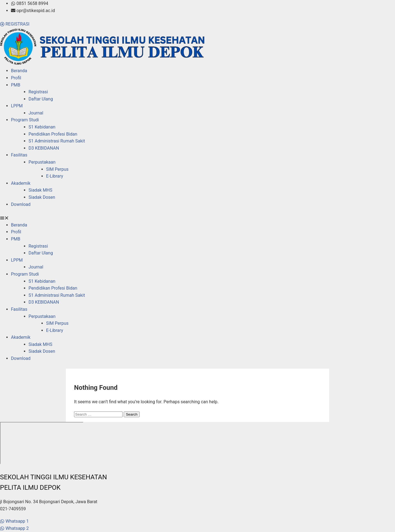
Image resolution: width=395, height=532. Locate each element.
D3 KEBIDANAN (44, 148)
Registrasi (38, 92)
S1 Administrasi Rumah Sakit (57, 141)
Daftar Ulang (41, 99)
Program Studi (25, 120)
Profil (16, 78)
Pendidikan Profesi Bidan (53, 134)
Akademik (21, 183)
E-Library (55, 176)
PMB (16, 85)
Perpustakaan (42, 162)
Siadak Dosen (42, 197)
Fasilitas (19, 155)
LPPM (17, 106)
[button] (15, 24)
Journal (36, 113)
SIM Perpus (57, 169)
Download (21, 204)
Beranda (19, 71)
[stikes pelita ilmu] (42, 443)
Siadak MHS (40, 190)
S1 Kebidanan (42, 127)
